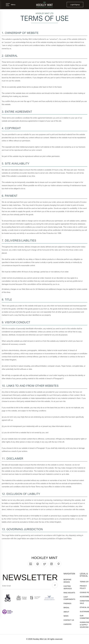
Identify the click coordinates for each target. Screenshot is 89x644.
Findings (67, 603)
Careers (67, 624)
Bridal (66, 608)
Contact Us (69, 620)
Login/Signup (75, 5)
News (66, 616)
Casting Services (68, 587)
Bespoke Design (67, 581)
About (66, 612)
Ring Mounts (69, 593)
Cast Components (69, 598)
